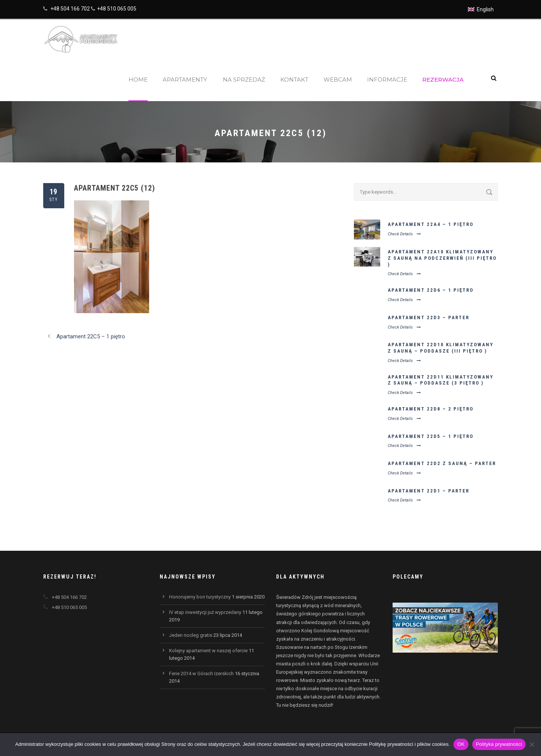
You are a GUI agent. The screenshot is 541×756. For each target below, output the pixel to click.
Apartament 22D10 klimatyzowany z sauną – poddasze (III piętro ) (441, 348)
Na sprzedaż (244, 80)
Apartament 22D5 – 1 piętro (431, 436)
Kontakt (294, 80)
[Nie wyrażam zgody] (532, 744)
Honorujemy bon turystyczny (200, 597)
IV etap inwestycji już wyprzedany (205, 612)
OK (461, 744)
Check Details (404, 234)
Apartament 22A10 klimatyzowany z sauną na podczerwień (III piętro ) (442, 258)
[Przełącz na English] (481, 9)
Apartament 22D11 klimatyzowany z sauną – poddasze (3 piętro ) (441, 380)
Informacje (387, 80)
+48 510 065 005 (117, 9)
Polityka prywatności (499, 744)
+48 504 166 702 (70, 9)
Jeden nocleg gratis (191, 635)
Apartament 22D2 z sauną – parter (442, 463)
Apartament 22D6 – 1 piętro (431, 290)
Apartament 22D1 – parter (428, 491)
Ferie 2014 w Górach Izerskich (201, 673)
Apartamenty (185, 80)
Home (138, 80)
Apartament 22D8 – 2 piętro (431, 409)
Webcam (338, 80)
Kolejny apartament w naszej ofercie (208, 651)
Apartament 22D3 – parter (428, 317)
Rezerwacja (443, 80)
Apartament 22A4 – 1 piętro (431, 224)
